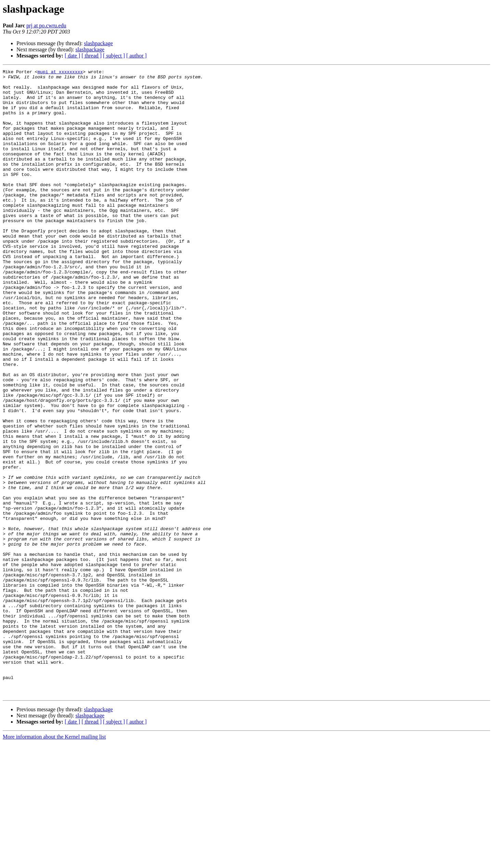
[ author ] (137, 56)
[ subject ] (114, 56)
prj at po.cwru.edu (46, 25)
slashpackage (98, 43)
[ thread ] (92, 56)
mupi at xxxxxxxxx (60, 73)
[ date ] (72, 56)
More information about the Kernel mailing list (54, 862)
